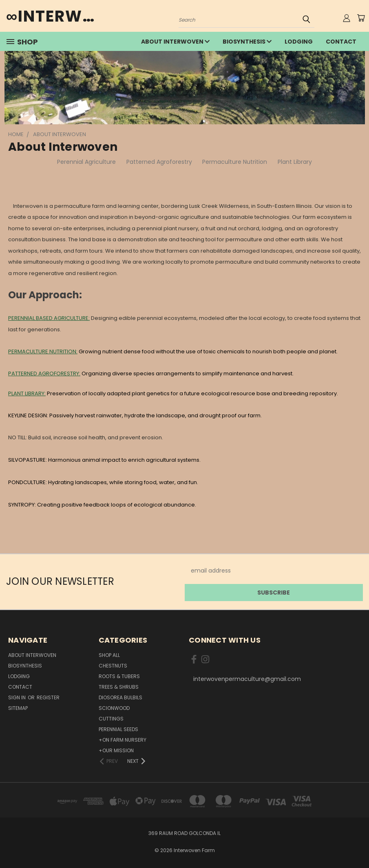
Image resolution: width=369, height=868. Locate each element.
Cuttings (111, 719)
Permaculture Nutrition (235, 162)
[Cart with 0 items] (361, 18)
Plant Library (295, 162)
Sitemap (18, 708)
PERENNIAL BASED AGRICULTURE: (49, 318)
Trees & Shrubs (119, 687)
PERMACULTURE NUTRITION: (43, 351)
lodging (299, 42)
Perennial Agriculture (86, 162)
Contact (341, 42)
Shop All (109, 655)
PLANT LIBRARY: (27, 393)
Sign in (18, 697)
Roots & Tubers (119, 676)
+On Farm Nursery (123, 740)
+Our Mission (116, 750)
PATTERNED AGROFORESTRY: (44, 373)
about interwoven (175, 42)
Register (48, 697)
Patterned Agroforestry (159, 162)
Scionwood (114, 708)
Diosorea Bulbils (120, 697)
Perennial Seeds (118, 729)
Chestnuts (113, 666)
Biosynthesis (247, 42)
